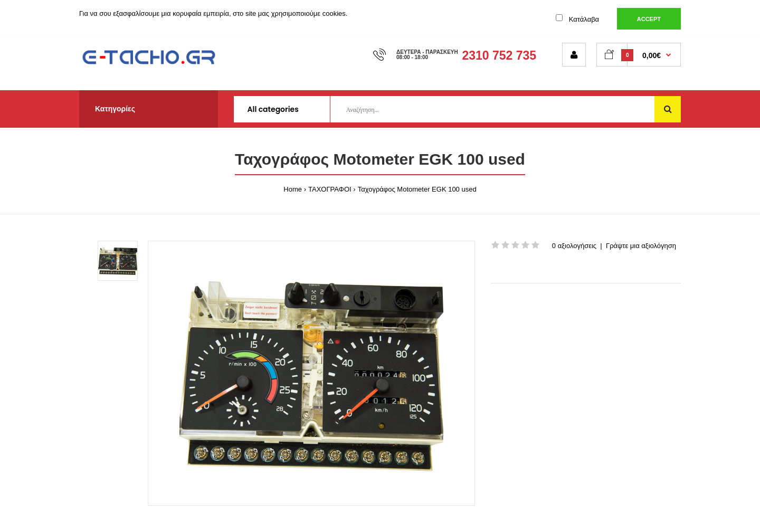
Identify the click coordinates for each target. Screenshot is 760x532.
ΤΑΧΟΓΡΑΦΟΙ (330, 189)
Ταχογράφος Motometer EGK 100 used (417, 189)
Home (293, 189)
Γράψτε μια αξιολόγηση (641, 246)
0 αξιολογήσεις (574, 246)
